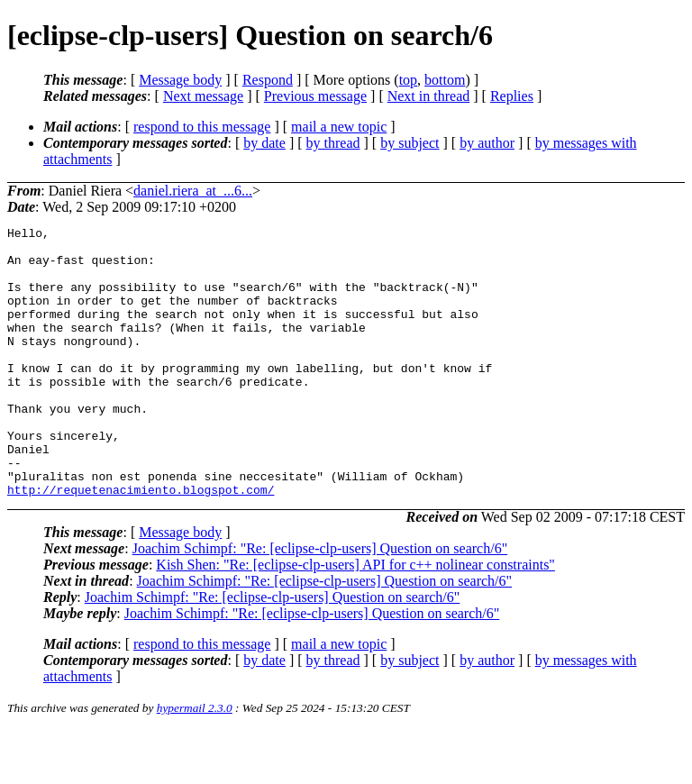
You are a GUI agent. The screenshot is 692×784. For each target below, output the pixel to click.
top (408, 80)
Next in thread (429, 96)
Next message (203, 96)
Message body (180, 80)
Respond (268, 80)
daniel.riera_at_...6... (193, 191)
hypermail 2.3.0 (195, 762)
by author (487, 143)
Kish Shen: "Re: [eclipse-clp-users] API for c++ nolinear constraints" (355, 619)
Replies (512, 96)
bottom (445, 80)
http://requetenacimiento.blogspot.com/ (141, 543)
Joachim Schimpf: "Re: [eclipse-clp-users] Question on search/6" (320, 602)
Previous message (315, 96)
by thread (333, 143)
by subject (410, 143)
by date (264, 143)
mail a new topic (339, 127)
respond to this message (202, 127)
